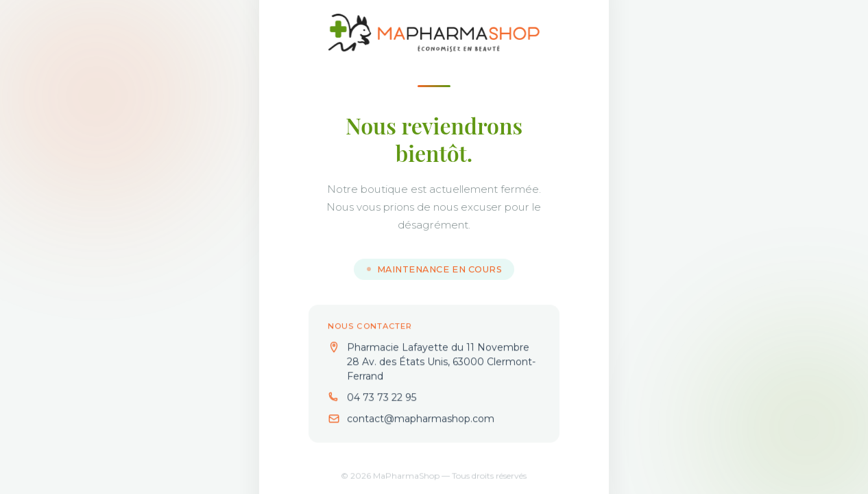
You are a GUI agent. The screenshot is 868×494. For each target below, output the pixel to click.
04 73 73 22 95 (382, 398)
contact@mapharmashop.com (421, 419)
